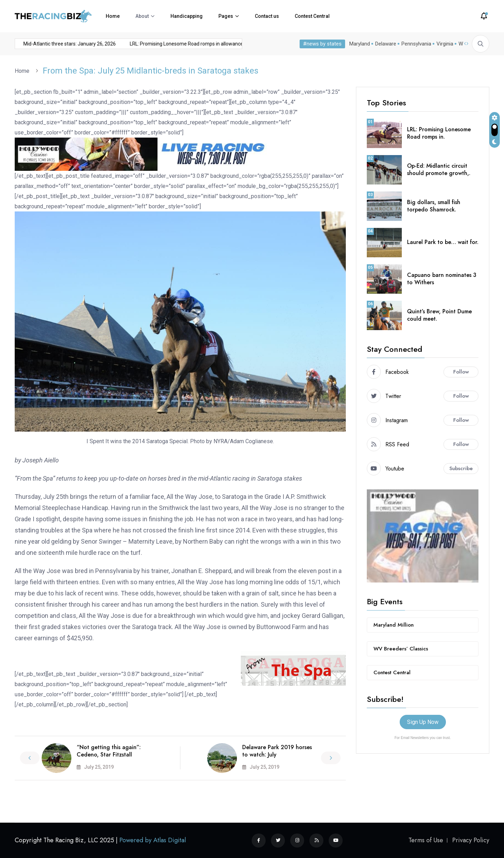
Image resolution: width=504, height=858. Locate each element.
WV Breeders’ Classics (401, 649)
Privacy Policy (471, 840)
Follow (461, 372)
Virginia (443, 44)
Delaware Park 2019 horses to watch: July (277, 751)
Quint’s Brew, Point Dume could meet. (439, 315)
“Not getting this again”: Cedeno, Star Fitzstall (109, 751)
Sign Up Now (423, 722)
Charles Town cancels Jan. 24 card (240, 44)
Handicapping (187, 16)
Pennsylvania (415, 44)
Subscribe (461, 468)
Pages (226, 16)
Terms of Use (426, 840)
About (142, 16)
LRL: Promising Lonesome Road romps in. (439, 133)
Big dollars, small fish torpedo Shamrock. (434, 206)
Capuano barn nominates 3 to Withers (442, 279)
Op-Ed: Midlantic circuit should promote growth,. (439, 169)
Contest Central (312, 16)
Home (113, 16)
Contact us (267, 16)
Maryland (358, 44)
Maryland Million (394, 625)
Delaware (384, 44)
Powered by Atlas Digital (153, 840)
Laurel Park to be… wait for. (443, 242)
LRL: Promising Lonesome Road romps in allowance (131, 44)
